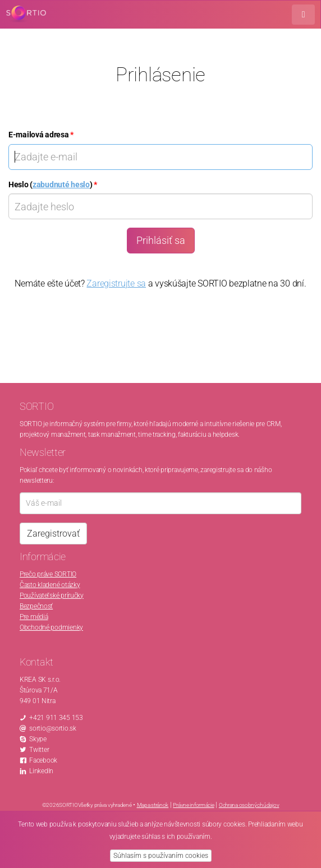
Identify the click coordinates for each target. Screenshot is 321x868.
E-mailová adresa (41, 135)
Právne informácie (193, 805)
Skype (38, 739)
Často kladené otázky (50, 585)
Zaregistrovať (53, 534)
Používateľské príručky (52, 595)
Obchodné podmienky (51, 627)
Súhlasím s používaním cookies (161, 856)
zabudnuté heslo (61, 184)
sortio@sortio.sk (53, 728)
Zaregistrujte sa (116, 283)
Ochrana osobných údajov (249, 805)
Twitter (39, 750)
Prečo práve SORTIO (48, 574)
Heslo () (53, 184)
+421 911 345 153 (56, 718)
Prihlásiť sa (161, 240)
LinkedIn (41, 771)
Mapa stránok (153, 805)
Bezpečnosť (36, 606)
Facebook (43, 760)
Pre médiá (34, 617)
